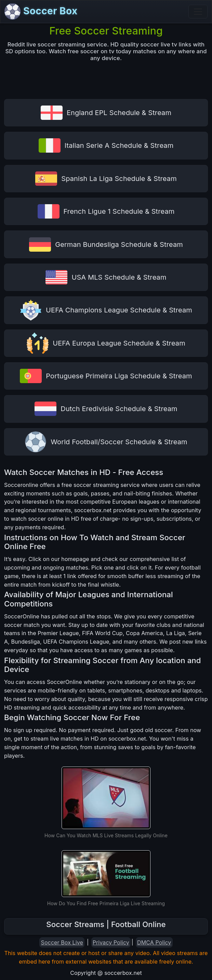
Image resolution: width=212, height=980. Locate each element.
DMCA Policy (154, 942)
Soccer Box (41, 12)
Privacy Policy (111, 942)
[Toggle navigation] (198, 12)
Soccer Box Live (62, 942)
